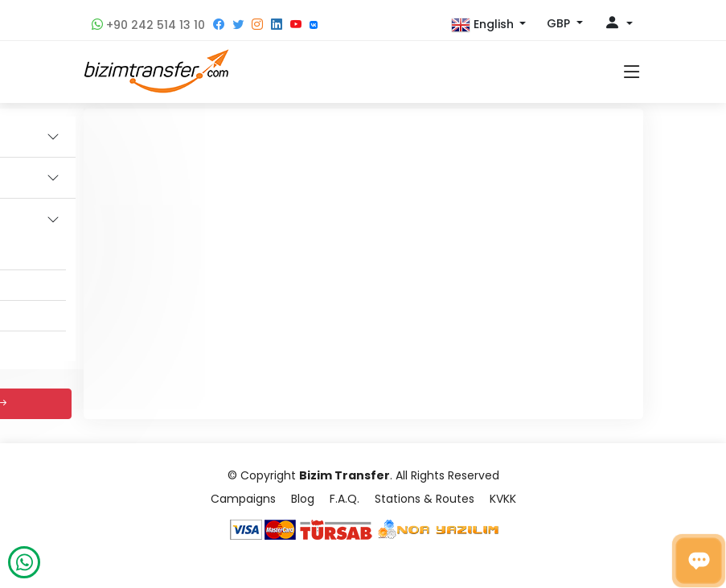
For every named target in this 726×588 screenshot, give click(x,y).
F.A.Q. (345, 499)
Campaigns (243, 499)
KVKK (503, 499)
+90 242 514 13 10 (148, 25)
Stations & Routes (425, 499)
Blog (303, 499)
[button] (489, 25)
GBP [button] (560, 23)
